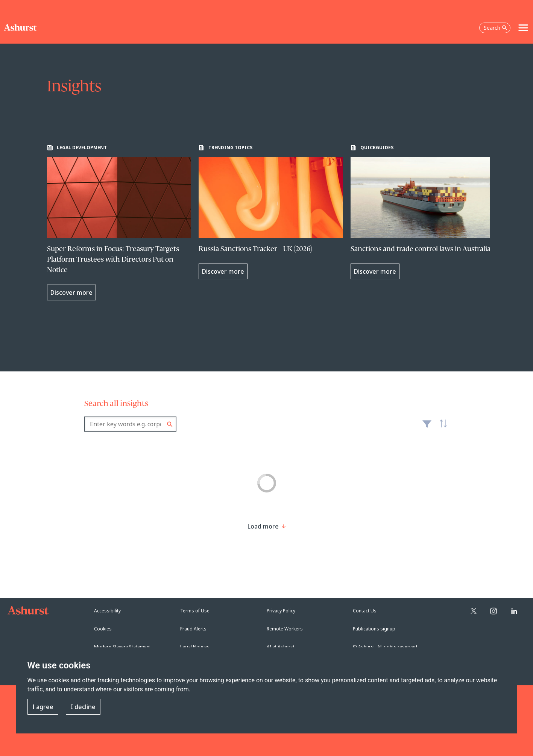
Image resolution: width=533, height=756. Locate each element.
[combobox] (130, 424)
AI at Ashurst (281, 647)
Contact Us (365, 611)
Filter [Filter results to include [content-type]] (427, 427)
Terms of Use (195, 611)
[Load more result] (263, 526)
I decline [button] (83, 707)
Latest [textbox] (442, 428)
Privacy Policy (281, 611)
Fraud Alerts (193, 629)
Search (170, 424)
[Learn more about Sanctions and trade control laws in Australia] (423, 212)
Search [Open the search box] (495, 28)
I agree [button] (43, 707)
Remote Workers (285, 629)
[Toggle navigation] (523, 28)
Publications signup (374, 629)
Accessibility (107, 611)
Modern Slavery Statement (122, 647)
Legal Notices (195, 647)
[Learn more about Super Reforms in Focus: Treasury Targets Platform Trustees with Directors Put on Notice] (119, 223)
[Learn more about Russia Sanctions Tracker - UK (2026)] (271, 212)
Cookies (103, 629)
